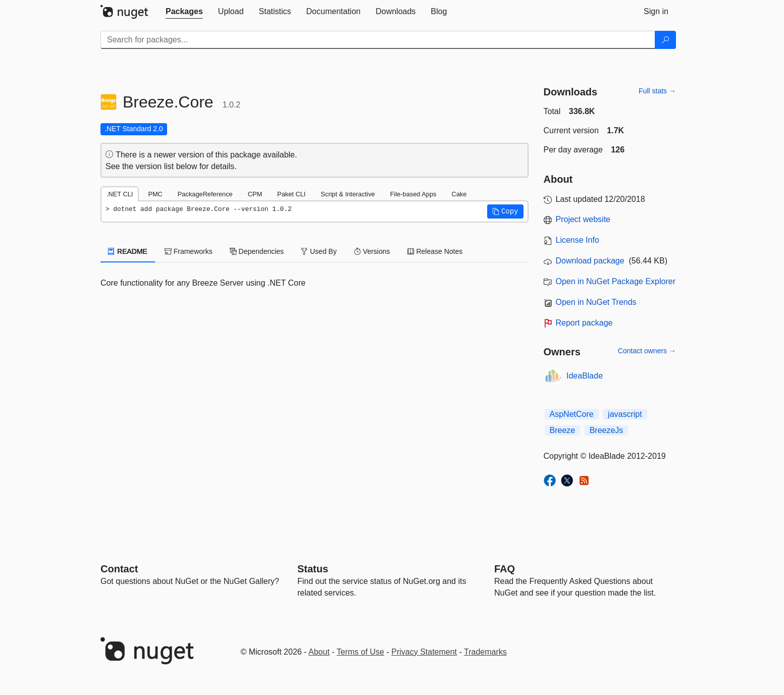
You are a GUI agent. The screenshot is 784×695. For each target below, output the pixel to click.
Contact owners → (647, 351)
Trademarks (485, 652)
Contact (119, 569)
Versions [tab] (372, 251)
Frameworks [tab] (189, 251)
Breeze (563, 430)
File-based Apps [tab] (413, 194)
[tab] (184, 12)
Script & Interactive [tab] (348, 194)
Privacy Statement (424, 652)
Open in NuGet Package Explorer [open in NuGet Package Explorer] (616, 281)
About (319, 652)
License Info (578, 240)
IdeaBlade (585, 376)
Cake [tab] (459, 194)
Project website (583, 219)
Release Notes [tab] (435, 251)
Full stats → (657, 91)
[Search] (665, 40)
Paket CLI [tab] (291, 194)
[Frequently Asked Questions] (505, 569)
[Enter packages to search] (378, 40)
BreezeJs (607, 430)
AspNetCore (572, 414)
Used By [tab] (319, 251)
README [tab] (128, 251)
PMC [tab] (155, 194)
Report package (584, 323)
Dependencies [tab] (257, 251)
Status (313, 569)
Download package (590, 261)
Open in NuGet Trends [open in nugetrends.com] (596, 302)
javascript (625, 414)
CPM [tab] (255, 194)
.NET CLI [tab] (120, 194)
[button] (505, 211)
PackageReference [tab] (205, 194)
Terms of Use (360, 652)
